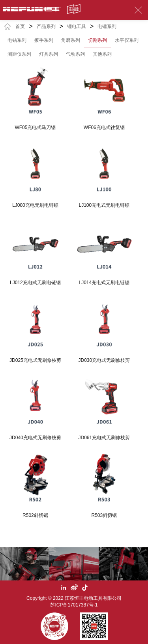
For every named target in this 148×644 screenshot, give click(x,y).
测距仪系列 (19, 54)
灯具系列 (49, 54)
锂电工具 (77, 26)
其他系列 (102, 54)
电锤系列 (107, 26)
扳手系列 (44, 40)
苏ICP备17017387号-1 (74, 605)
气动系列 (75, 54)
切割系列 (97, 40)
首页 (20, 26)
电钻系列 (17, 40)
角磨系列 (71, 40)
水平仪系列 (127, 40)
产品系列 (46, 26)
